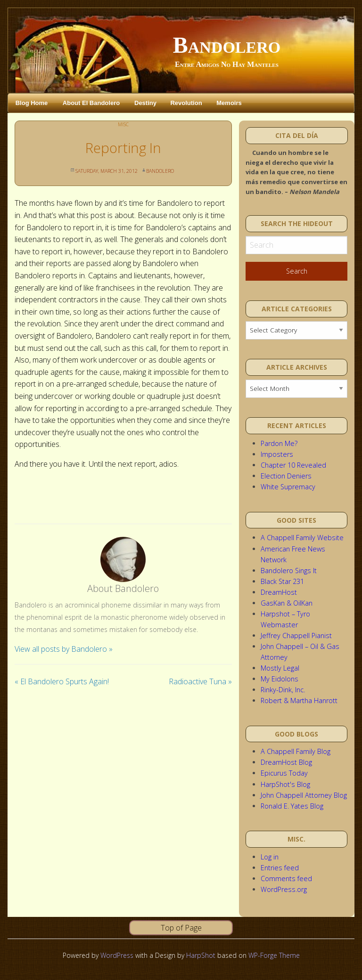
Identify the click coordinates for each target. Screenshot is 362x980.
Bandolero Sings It (289, 571)
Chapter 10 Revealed (293, 465)
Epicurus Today (284, 773)
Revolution (186, 103)
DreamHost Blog (286, 762)
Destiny (145, 103)
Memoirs (229, 103)
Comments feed (286, 879)
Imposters (277, 454)
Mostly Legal (280, 668)
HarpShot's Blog (285, 784)
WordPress (117, 955)
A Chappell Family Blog (296, 751)
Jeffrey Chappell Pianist (296, 636)
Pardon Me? (279, 443)
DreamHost (279, 592)
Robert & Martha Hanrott (299, 701)
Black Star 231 (282, 581)
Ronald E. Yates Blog (292, 806)
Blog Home (32, 103)
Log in (270, 857)
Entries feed (280, 868)
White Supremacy (288, 487)
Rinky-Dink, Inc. (283, 690)
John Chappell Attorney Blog (304, 795)
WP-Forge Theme (274, 955)
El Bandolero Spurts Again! (62, 681)
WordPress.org (284, 889)
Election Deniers (286, 476)
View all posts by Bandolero (64, 649)
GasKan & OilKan (287, 603)
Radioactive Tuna (200, 681)
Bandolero (227, 45)
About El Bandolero (91, 103)
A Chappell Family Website (302, 538)
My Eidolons (280, 679)
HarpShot (201, 955)
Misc (123, 124)
